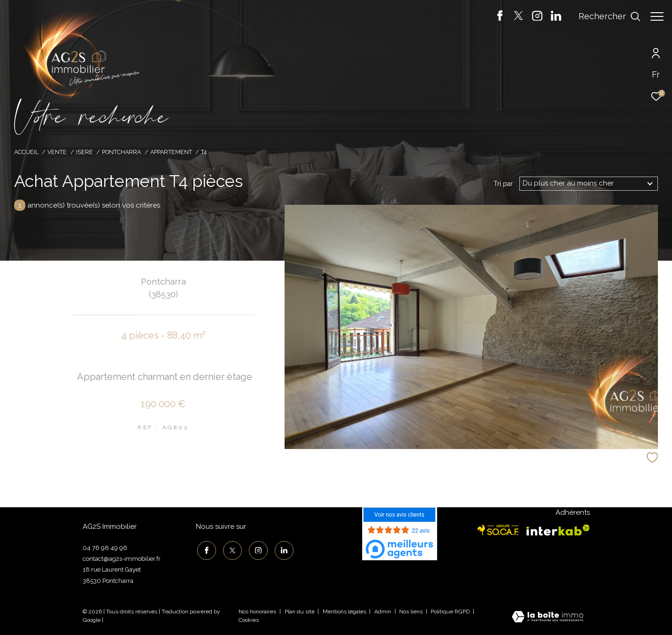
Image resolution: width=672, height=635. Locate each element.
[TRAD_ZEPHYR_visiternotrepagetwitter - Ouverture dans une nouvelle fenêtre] (514, 18)
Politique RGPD (450, 612)
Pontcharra (121, 152)
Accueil (26, 152)
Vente (57, 152)
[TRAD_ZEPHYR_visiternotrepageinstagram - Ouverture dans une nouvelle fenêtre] (533, 18)
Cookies (249, 620)
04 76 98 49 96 (105, 548)
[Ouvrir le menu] (657, 16)
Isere (85, 152)
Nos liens (412, 612)
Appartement (171, 152)
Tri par (503, 184)
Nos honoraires (257, 612)
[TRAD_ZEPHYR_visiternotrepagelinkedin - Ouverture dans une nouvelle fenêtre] (551, 18)
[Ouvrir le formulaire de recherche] (605, 16)
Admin (383, 612)
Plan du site (300, 612)
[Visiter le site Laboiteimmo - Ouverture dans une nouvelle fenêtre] (548, 618)
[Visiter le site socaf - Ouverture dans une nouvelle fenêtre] (498, 530)
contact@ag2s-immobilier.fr (122, 559)
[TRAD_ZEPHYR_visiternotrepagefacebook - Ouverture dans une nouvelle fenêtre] (495, 18)
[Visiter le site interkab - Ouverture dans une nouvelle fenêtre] (558, 530)
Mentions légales (345, 612)
